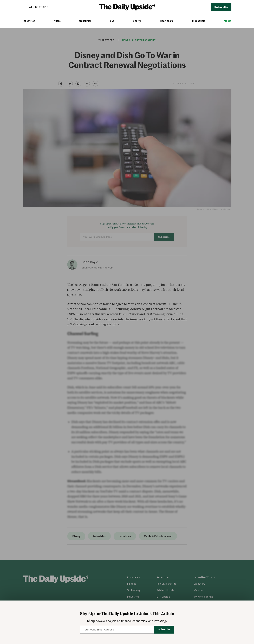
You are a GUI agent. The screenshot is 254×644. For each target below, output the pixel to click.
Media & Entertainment (139, 40)
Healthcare (167, 21)
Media (228, 21)
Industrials (199, 21)
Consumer (85, 21)
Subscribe (221, 7)
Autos (57, 21)
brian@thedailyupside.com (97, 267)
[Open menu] (36, 7)
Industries (29, 21)
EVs (112, 21)
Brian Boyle (90, 262)
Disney (76, 536)
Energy (137, 21)
